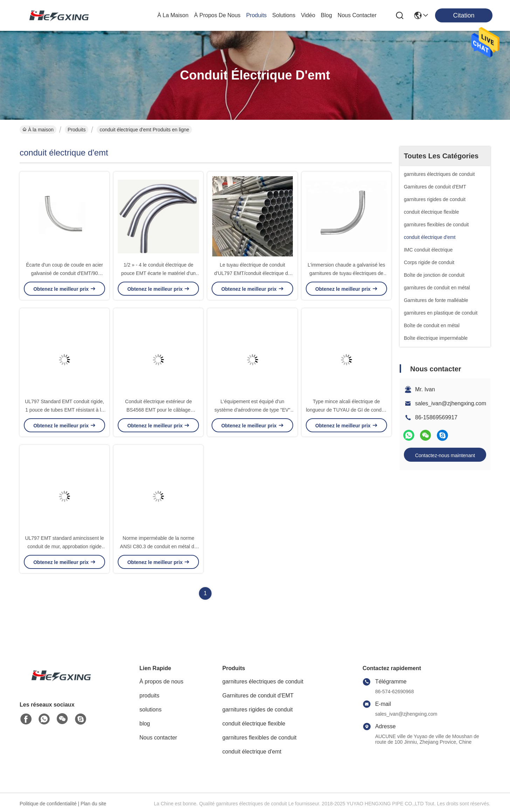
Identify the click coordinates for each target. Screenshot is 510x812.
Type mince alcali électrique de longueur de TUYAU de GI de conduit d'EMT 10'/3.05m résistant (347, 410)
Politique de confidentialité (48, 804)
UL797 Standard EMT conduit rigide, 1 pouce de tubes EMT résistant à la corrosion (64, 410)
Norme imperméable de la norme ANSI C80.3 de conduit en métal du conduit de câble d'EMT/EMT (158, 546)
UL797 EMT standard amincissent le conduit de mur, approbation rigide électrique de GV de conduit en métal (64, 546)
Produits (77, 130)
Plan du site (93, 804)
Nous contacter (158, 738)
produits (257, 15)
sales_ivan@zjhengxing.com (451, 403)
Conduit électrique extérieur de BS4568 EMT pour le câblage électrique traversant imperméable (159, 410)
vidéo (308, 15)
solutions (284, 15)
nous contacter (357, 15)
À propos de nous (217, 15)
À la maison (173, 15)
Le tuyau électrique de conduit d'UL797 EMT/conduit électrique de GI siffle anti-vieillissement (252, 273)
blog (326, 15)
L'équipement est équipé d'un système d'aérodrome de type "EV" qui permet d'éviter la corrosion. (252, 410)
